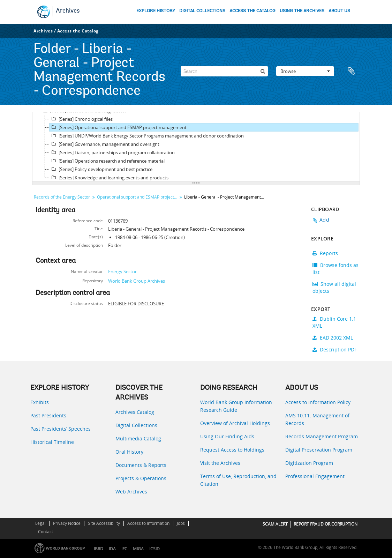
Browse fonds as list (336, 269)
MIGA (138, 549)
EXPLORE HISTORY (156, 11)
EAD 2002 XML (333, 338)
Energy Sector (122, 271)
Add (324, 220)
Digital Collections (136, 425)
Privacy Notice (67, 523)
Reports (325, 253)
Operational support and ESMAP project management (138, 197)
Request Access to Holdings (232, 450)
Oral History (129, 452)
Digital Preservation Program (319, 450)
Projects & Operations (141, 478)
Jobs (181, 523)
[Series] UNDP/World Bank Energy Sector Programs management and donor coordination (147, 136)
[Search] (224, 71)
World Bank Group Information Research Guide (236, 406)
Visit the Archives (220, 463)
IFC (124, 549)
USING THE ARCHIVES (302, 11)
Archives (68, 11)
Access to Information (148, 523)
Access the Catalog (78, 31)
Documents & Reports (141, 465)
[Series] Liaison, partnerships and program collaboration (112, 152)
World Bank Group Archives (137, 281)
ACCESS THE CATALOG (252, 11)
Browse (305, 71)
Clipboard (351, 71)
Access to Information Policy (318, 402)
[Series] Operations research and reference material (107, 161)
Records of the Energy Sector (62, 197)
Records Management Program (322, 436)
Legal (40, 523)
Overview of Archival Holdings (235, 423)
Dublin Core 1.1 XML (334, 322)
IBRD (99, 549)
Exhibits (40, 402)
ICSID (154, 549)
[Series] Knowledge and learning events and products (109, 178)
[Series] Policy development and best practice (101, 169)
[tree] (196, 147)
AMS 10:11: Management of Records (317, 419)
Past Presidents (48, 415)
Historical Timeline (52, 442)
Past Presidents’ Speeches (61, 429)
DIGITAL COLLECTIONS (202, 11)
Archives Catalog (135, 412)
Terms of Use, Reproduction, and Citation (238, 480)
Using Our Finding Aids (227, 436)
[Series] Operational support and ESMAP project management (118, 127)
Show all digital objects (334, 287)
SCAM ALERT (275, 524)
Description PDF (335, 349)
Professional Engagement (315, 476)
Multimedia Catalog (138, 438)
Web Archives (131, 492)
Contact (46, 532)
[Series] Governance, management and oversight (104, 144)
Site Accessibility (104, 523)
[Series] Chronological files (81, 119)
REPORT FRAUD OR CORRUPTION (326, 524)
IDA (112, 549)
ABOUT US (339, 11)
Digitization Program (309, 463)
